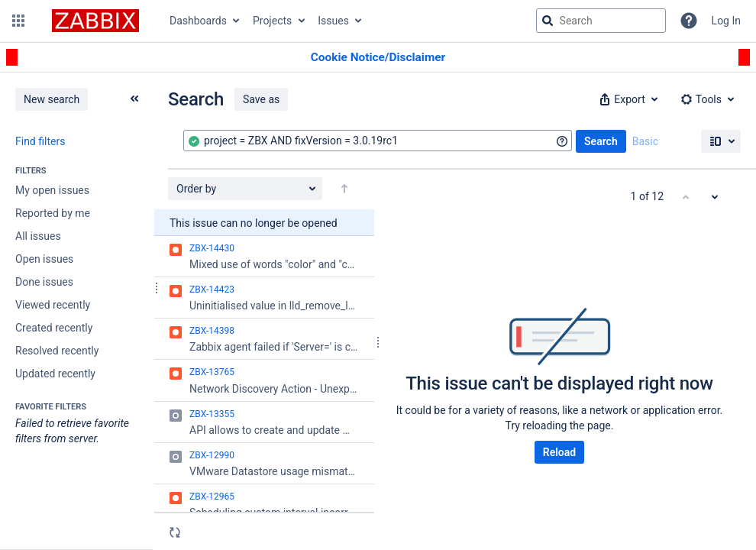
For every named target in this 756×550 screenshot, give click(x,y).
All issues (38, 236)
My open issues (52, 190)
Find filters (40, 141)
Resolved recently (57, 351)
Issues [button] (333, 21)
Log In (726, 21)
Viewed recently (53, 305)
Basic (645, 141)
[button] (18, 21)
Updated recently (55, 374)
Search (601, 141)
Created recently (54, 328)
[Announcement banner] (378, 58)
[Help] (689, 21)
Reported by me (53, 213)
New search (52, 99)
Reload (559, 452)
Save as (261, 99)
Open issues (44, 259)
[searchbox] (601, 21)
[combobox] (378, 141)
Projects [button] (272, 21)
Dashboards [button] (198, 21)
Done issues (44, 282)
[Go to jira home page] (95, 21)
